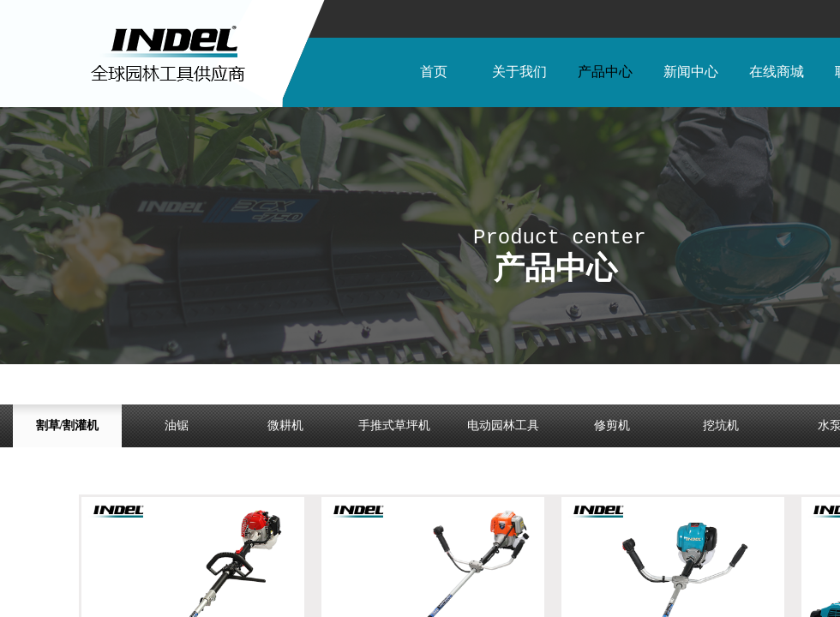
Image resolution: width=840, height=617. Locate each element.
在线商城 (777, 72)
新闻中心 (691, 72)
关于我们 (519, 72)
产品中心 (605, 72)
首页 (434, 72)
